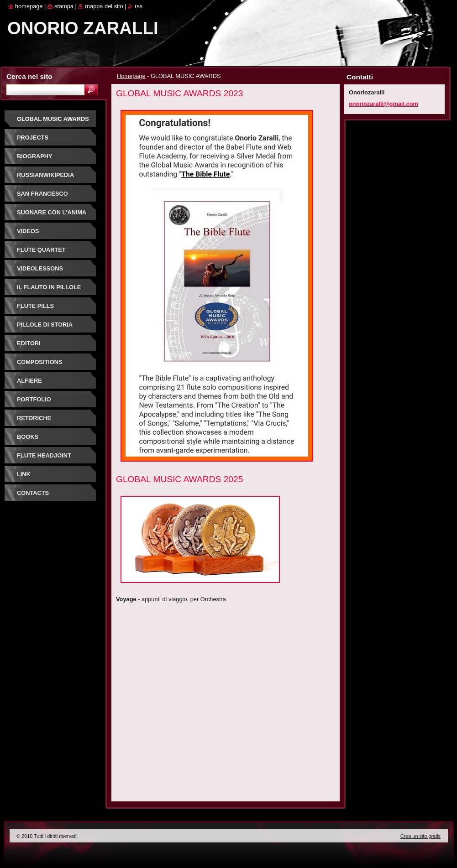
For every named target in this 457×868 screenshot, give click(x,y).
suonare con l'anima (52, 212)
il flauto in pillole (49, 287)
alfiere (29, 381)
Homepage (131, 76)
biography (35, 156)
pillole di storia (45, 325)
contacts (33, 493)
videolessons (40, 268)
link (24, 474)
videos (28, 231)
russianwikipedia (45, 175)
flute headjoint (44, 455)
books (28, 437)
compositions (40, 362)
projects (33, 138)
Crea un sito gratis (420, 836)
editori (29, 343)
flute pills (35, 306)
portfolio (34, 399)
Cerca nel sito (29, 76)
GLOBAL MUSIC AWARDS (53, 119)
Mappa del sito (104, 6)
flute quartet (41, 250)
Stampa (64, 6)
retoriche (34, 418)
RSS (139, 6)
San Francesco (42, 194)
